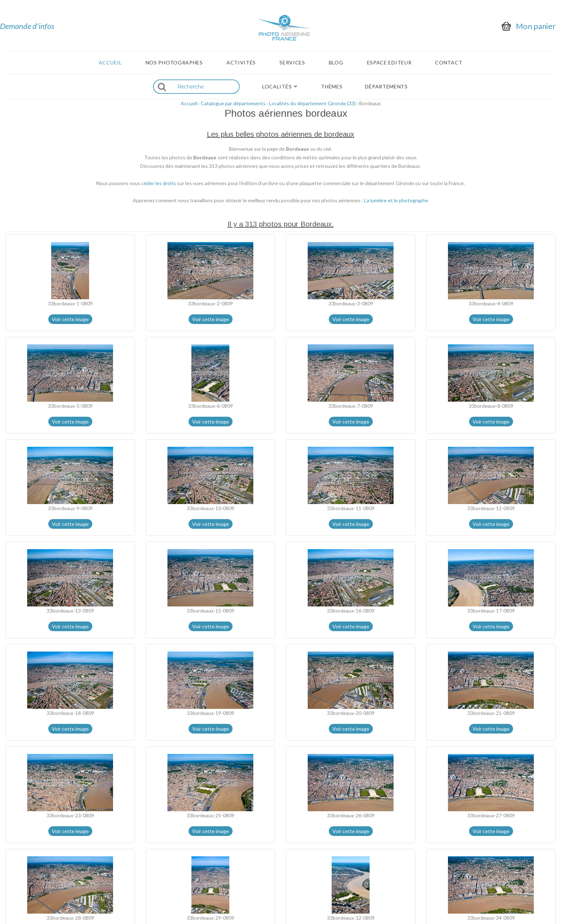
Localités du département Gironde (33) (312, 103)
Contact (449, 63)
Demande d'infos (27, 26)
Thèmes (332, 87)
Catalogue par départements (233, 103)
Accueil (110, 63)
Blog (336, 63)
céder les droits (159, 183)
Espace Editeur (389, 63)
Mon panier (536, 26)
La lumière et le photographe (396, 200)
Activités (241, 63)
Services (292, 63)
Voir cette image (70, 319)
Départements (386, 87)
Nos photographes (174, 63)
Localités (277, 87)
